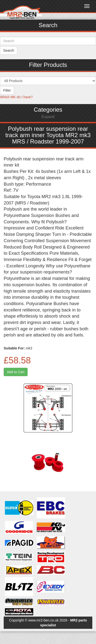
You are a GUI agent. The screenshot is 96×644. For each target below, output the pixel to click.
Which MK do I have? (16, 97)
